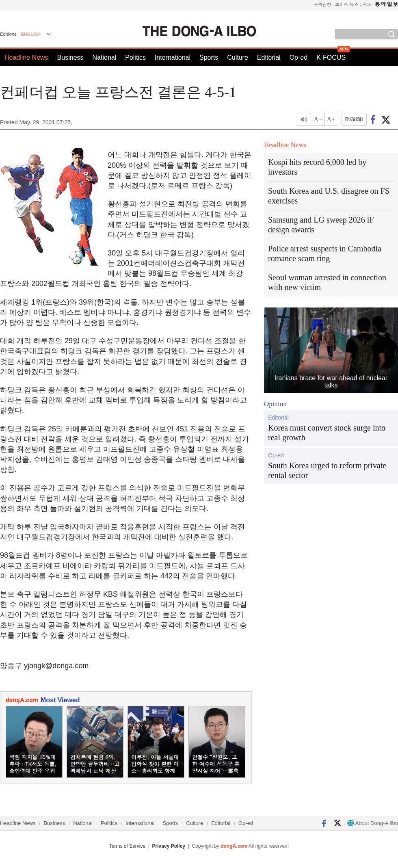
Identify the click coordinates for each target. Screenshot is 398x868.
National (105, 57)
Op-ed (298, 57)
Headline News (26, 57)
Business (70, 57)
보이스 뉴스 (347, 4)
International (173, 57)
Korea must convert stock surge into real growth (327, 433)
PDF (367, 4)
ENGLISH (31, 34)
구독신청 (322, 4)
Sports (209, 57)
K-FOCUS (331, 57)
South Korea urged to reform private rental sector (327, 470)
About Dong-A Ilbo (373, 823)
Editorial (269, 57)
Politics (135, 57)
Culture (238, 57)
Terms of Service (127, 846)
